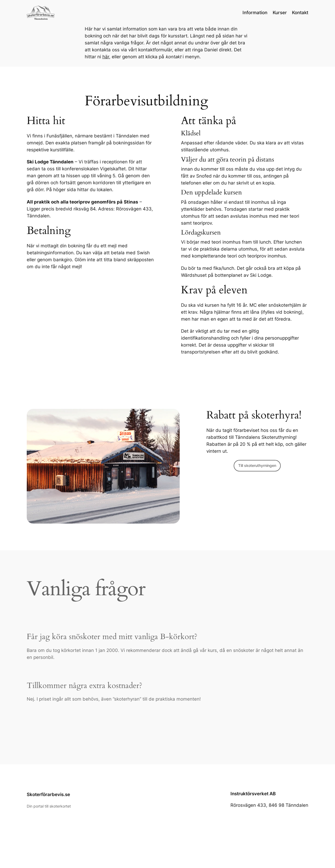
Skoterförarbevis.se (48, 794)
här (106, 57)
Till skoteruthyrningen (257, 465)
